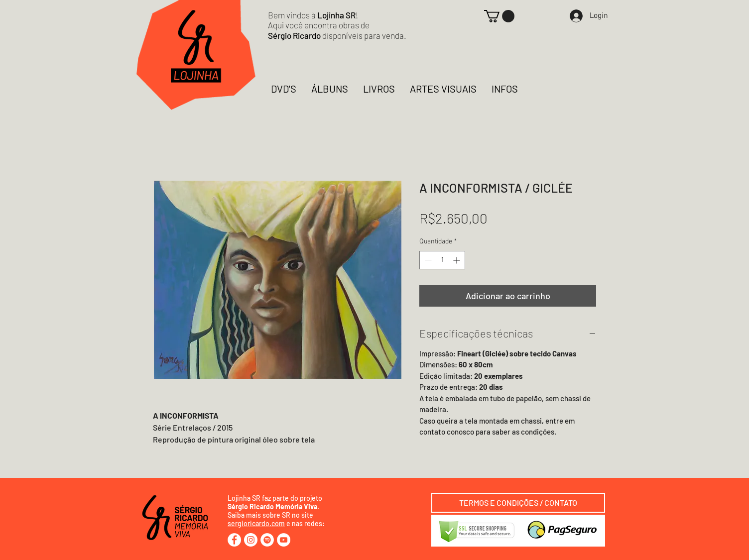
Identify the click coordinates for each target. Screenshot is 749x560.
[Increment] (457, 260)
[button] (499, 16)
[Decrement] (427, 260)
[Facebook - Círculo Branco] (234, 540)
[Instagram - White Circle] (251, 540)
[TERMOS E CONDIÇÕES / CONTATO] (518, 503)
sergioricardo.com (256, 523)
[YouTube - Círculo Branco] (284, 540)
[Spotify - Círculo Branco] (267, 540)
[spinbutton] (442, 260)
